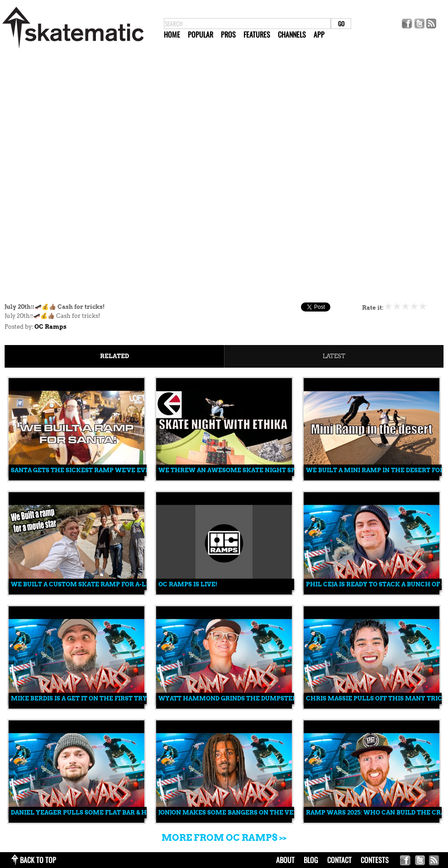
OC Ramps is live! (188, 584)
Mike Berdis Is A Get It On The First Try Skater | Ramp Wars (114, 698)
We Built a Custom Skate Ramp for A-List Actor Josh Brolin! (117, 584)
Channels (292, 34)
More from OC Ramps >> (224, 838)
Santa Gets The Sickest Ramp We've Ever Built (93, 470)
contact (339, 860)
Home (172, 34)
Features (257, 34)
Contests (375, 860)
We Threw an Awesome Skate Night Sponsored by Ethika (260, 470)
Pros (228, 34)
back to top (38, 860)
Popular (200, 34)
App (319, 34)
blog (311, 860)
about (285, 860)
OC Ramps (50, 327)
